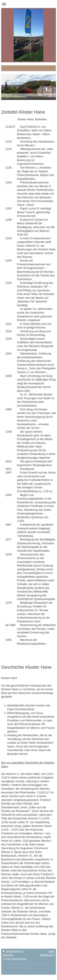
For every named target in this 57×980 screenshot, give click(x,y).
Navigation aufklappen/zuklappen (28, 4)
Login (51, 951)
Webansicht (47, 955)
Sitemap (8, 955)
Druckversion (13, 951)
